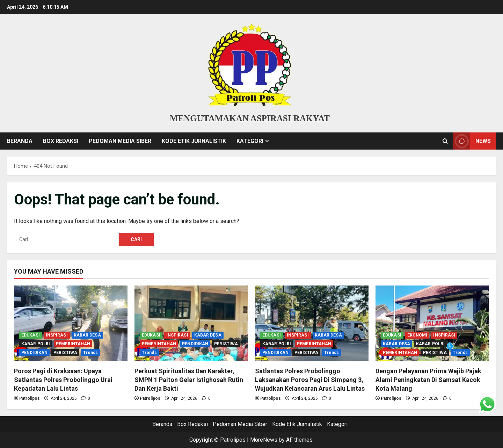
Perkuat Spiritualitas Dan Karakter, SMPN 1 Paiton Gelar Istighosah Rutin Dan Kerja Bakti (189, 380)
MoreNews (264, 440)
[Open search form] (445, 141)
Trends (91, 353)
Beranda (20, 141)
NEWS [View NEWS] (472, 141)
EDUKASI (31, 335)
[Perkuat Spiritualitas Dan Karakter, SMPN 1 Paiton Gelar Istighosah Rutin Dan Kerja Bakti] (191, 323)
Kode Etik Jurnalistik (194, 141)
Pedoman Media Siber (120, 141)
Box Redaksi (61, 141)
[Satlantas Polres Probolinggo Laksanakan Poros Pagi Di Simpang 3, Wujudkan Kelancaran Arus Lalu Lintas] (312, 323)
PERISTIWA (65, 353)
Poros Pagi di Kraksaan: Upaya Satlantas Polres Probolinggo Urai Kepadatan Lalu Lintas (63, 380)
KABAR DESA (87, 335)
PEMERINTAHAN (73, 344)
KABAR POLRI (36, 344)
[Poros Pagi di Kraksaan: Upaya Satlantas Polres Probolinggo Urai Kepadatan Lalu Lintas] (71, 323)
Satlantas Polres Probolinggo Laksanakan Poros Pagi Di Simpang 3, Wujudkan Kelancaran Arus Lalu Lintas (310, 380)
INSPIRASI (57, 335)
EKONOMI (417, 335)
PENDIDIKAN (34, 353)
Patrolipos (30, 398)
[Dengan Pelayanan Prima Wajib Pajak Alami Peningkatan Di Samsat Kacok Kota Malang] (432, 323)
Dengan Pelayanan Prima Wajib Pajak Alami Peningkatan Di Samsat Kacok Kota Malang (428, 380)
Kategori (250, 141)
